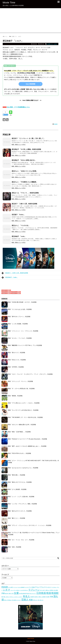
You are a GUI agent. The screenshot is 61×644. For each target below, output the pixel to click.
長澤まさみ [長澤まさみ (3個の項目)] (35, 600)
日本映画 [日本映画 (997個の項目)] (41, 593)
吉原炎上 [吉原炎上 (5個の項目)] (52, 590)
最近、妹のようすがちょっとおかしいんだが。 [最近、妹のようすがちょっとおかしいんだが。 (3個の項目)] (13, 597)
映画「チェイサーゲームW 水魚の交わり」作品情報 (23, 410)
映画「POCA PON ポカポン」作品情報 (19, 453)
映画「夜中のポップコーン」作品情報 (19, 317)
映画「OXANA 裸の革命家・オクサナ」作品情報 (22, 302)
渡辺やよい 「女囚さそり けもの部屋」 (25, 171)
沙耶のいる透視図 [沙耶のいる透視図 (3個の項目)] (42, 597)
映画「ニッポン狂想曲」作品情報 (18, 324)
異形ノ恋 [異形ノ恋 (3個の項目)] (6, 600)
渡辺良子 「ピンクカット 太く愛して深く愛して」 (28, 138)
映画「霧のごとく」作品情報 (17, 518)
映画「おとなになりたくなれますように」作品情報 (23, 468)
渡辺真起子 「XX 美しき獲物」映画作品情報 (26, 149)
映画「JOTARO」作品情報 (16, 367)
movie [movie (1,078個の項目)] (5, 587)
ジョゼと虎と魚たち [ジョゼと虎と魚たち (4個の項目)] (24, 590)
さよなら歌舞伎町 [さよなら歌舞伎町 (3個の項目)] (21, 587)
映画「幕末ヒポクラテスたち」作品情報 (20, 482)
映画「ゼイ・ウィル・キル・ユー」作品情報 (21, 540)
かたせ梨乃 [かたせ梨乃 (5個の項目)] (11, 587)
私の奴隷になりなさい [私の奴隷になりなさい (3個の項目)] (17, 600)
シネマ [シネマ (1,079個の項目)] (6, 590)
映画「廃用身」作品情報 (15, 396)
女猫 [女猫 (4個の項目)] (20, 594)
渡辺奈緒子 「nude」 (19, 236)
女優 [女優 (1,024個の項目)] (16, 593)
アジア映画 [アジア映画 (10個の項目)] (32, 587)
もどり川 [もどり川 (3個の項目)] (27, 587)
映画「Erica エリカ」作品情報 (17, 360)
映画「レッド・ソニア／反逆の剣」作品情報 (21, 497)
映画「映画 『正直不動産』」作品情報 (19, 432)
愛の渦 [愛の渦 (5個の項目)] (28, 594)
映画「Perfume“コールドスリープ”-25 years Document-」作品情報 (28, 439)
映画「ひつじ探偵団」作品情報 (17, 489)
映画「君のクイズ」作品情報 (17, 353)
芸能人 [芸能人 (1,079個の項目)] (25, 600)
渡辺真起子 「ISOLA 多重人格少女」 (24, 160)
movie (56, 124)
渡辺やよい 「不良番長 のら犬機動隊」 (25, 182)
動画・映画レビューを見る (19, 145)
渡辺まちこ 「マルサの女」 (21, 226)
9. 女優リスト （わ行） (52, 44)
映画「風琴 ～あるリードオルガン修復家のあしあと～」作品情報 (27, 446)
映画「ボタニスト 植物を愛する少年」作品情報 (22, 425)
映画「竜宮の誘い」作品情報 (17, 475)
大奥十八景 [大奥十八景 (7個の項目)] (11, 593)
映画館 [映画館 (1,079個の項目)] (55, 593)
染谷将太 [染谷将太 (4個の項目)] (36, 597)
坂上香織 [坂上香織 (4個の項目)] (56, 590)
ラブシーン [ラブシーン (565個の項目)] (34, 590)
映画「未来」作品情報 (15, 547)
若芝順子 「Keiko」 (18, 215)
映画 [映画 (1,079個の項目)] (49, 593)
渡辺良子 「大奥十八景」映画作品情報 (24, 204)
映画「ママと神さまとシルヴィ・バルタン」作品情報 (24, 403)
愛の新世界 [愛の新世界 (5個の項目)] (24, 594)
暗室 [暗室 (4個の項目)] (2, 597)
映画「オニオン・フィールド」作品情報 (20, 338)
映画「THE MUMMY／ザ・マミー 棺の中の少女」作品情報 (25, 417)
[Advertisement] (30, 20)
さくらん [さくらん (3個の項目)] (15, 587)
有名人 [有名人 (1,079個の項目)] (26, 596)
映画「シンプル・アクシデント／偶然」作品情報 (22, 504)
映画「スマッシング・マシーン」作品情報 (20, 381)
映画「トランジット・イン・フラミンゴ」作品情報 (23, 331)
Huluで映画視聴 (31, 84)
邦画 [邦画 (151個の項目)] (31, 600)
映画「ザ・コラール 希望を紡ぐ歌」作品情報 (21, 389)
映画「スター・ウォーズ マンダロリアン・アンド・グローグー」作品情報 (30, 374)
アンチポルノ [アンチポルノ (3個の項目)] (54, 587)
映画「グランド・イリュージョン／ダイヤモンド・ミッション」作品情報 (30, 525)
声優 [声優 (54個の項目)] (3, 593)
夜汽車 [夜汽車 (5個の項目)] (6, 594)
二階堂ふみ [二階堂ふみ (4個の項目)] (47, 590)
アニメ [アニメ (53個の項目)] (37, 587)
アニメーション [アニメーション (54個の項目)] (46, 587)
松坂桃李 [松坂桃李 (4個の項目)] (32, 597)
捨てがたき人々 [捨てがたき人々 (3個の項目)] (33, 594)
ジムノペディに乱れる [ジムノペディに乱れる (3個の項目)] (15, 590)
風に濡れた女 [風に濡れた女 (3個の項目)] (41, 600)
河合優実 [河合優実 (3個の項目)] (48, 597)
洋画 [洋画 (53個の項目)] (51, 597)
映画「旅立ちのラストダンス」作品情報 (20, 511)
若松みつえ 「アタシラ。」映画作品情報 (25, 193)
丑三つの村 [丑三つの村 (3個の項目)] (42, 590)
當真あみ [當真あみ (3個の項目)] (10, 600)
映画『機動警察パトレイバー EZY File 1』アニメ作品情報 (25, 345)
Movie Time (9, 2)
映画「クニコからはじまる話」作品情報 (20, 309)
